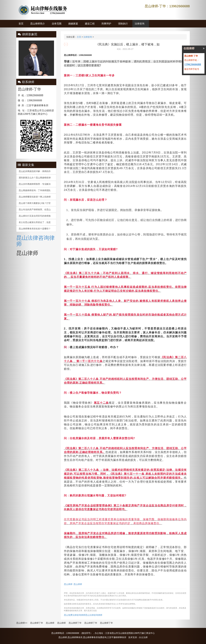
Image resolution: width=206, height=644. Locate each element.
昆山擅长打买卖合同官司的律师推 (35, 216)
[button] (15, 322)
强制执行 (123, 24)
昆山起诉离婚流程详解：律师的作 (35, 171)
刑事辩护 (106, 24)
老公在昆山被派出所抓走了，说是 (35, 222)
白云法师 (143, 637)
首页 (21, 24)
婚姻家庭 (73, 24)
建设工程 (90, 24)
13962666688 (193, 65)
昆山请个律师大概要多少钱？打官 (35, 203)
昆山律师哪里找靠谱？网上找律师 (35, 197)
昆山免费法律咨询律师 (75, 615)
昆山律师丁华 (37, 623)
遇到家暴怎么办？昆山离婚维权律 (35, 178)
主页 (79, 37)
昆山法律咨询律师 (35, 241)
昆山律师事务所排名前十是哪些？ (35, 229)
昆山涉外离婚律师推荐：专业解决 (35, 184)
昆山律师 (68, 584)
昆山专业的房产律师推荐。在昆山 (35, 210)
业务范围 (57, 24)
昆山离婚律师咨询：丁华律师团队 (35, 190)
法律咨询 (140, 24)
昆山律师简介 (38, 24)
